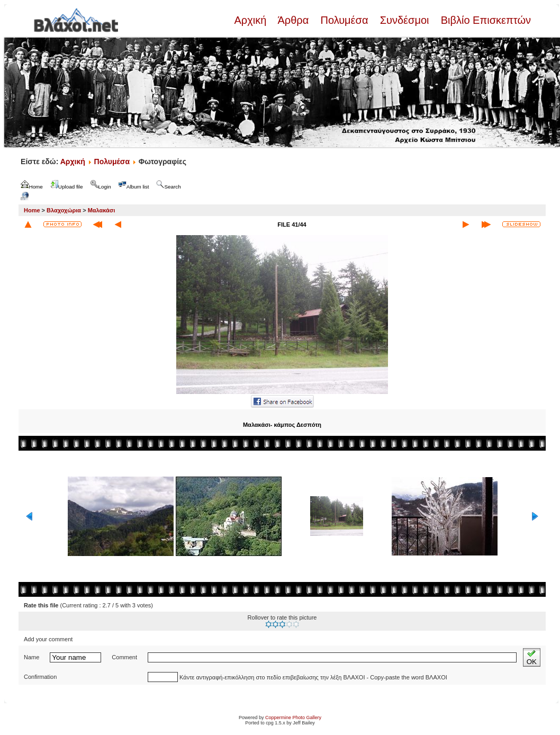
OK (532, 657)
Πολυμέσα (344, 20)
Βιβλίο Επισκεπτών (484, 20)
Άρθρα (293, 20)
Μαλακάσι (102, 210)
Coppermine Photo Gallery (293, 718)
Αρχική (251, 20)
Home (32, 210)
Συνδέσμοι (404, 20)
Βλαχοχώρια (64, 210)
